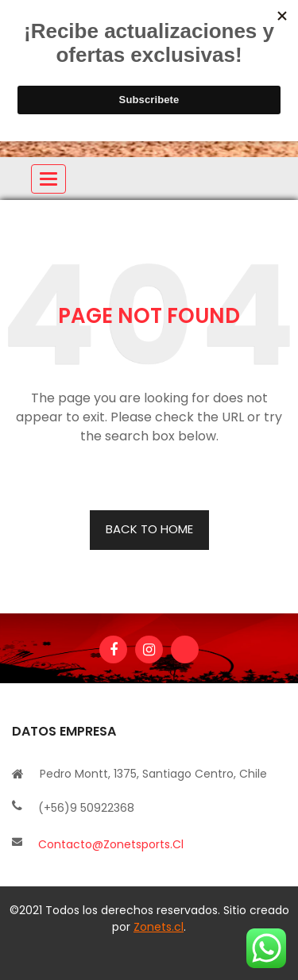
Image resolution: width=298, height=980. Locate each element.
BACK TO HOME (149, 529)
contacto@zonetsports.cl (111, 844)
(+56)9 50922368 (86, 808)
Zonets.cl (159, 927)
